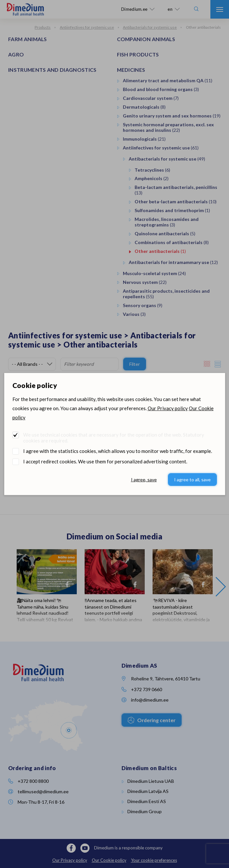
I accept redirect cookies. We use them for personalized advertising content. (105, 461)
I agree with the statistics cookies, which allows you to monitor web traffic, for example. (118, 451)
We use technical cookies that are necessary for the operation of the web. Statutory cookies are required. (114, 438)
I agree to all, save (192, 480)
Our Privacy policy (168, 408)
